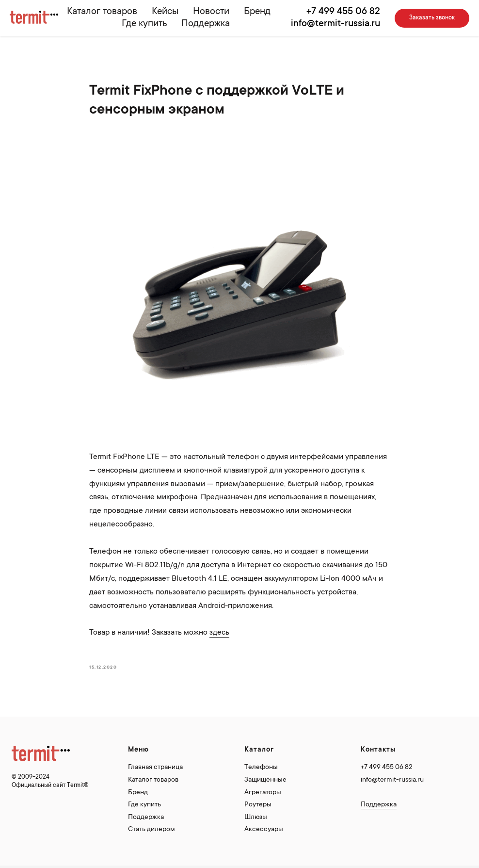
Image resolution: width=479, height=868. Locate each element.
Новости (211, 12)
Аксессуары (264, 830)
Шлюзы (256, 818)
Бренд (257, 12)
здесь (219, 633)
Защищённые (265, 780)
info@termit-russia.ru (335, 24)
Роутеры (258, 805)
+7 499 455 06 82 (343, 12)
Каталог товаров (102, 12)
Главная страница (155, 768)
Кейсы (165, 12)
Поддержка (206, 24)
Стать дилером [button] (152, 830)
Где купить (144, 24)
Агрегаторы (263, 793)
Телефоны (261, 768)
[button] (432, 18)
